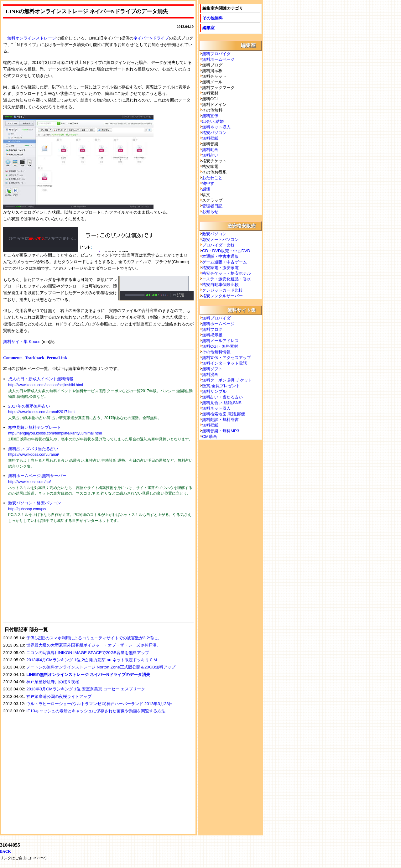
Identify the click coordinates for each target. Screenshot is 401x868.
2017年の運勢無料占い (29, 406)
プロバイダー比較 (218, 245)
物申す (208, 183)
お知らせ (210, 212)
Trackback (34, 358)
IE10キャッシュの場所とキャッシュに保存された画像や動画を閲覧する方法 (96, 711)
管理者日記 (212, 206)
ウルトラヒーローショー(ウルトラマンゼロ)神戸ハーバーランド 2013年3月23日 (99, 704)
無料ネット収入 (216, 127)
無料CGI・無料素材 (220, 346)
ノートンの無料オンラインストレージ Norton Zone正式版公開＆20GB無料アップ (101, 667)
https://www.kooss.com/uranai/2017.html (42, 412)
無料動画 (210, 150)
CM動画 (209, 437)
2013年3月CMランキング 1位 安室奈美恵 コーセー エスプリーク (86, 689)
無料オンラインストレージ (32, 38)
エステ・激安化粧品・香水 (227, 279)
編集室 (208, 28)
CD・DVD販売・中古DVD (226, 251)
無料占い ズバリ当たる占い (33, 449)
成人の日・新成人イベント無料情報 (41, 379)
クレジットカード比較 (222, 290)
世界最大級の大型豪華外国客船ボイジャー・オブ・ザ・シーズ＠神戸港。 (94, 645)
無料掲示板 (212, 335)
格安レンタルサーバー (222, 296)
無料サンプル (214, 391)
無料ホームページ (218, 59)
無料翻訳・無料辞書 (220, 420)
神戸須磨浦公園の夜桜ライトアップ (59, 696)
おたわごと (212, 178)
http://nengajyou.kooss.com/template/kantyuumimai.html (55, 433)
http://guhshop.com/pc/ (27, 509)
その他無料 (213, 18)
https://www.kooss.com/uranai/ (34, 455)
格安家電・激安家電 (220, 268)
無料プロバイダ (216, 54)
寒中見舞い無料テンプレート (35, 427)
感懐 (206, 189)
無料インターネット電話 (224, 363)
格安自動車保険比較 (220, 285)
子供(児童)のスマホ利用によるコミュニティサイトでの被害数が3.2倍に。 (94, 638)
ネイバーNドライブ (151, 38)
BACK (5, 851)
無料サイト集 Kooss (22, 342)
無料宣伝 (210, 116)
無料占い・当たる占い (222, 397)
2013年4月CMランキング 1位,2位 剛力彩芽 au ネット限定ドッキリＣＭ (92, 660)
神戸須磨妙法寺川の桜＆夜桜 (53, 682)
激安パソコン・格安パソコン (35, 503)
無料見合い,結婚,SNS (222, 403)
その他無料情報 (216, 352)
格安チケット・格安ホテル (227, 273)
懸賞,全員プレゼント (221, 386)
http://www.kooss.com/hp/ (29, 482)
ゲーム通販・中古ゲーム (224, 262)
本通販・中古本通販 (220, 256)
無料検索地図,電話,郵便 (224, 414)
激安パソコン (214, 234)
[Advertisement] (50, 577)
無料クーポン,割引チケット (227, 380)
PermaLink (57, 358)
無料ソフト (212, 369)
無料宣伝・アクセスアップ (227, 358)
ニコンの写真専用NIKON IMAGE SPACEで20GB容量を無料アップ (88, 653)
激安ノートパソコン (220, 239)
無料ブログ (212, 329)
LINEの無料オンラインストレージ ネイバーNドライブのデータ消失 (88, 675)
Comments (13, 358)
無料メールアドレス (220, 341)
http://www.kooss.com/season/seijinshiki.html (46, 385)
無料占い (210, 155)
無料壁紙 (210, 138)
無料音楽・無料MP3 (221, 431)
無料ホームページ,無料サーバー (37, 476)
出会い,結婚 (213, 121)
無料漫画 (210, 374)
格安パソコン (214, 133)
